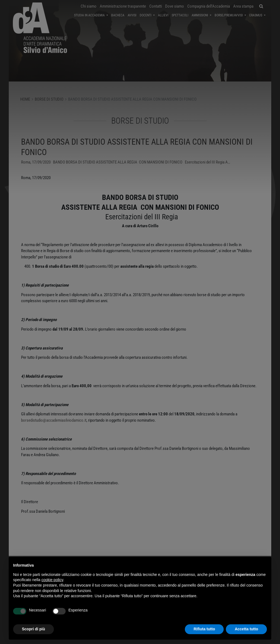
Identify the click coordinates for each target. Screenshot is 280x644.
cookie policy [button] (52, 580)
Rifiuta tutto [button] (204, 629)
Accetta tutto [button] (246, 629)
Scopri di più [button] (33, 629)
